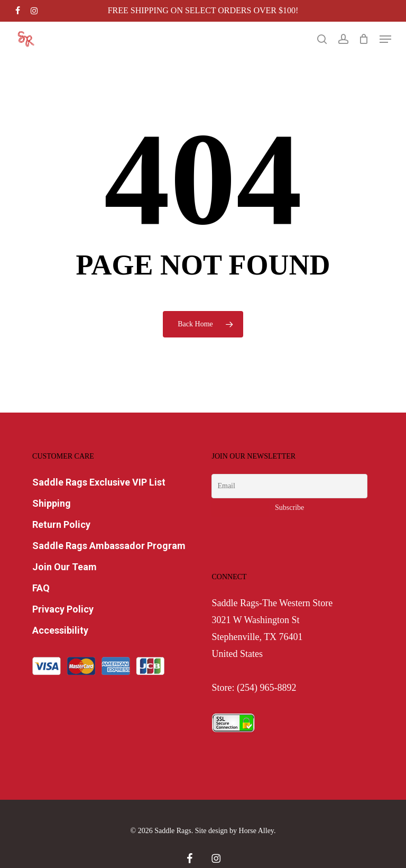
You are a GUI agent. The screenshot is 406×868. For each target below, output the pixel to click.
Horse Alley (256, 831)
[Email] (289, 486)
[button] (385, 39)
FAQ (41, 588)
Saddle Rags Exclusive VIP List (99, 482)
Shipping (52, 503)
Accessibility (60, 630)
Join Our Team (64, 567)
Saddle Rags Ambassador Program (109, 546)
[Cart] (364, 39)
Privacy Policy (63, 609)
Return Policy (61, 524)
